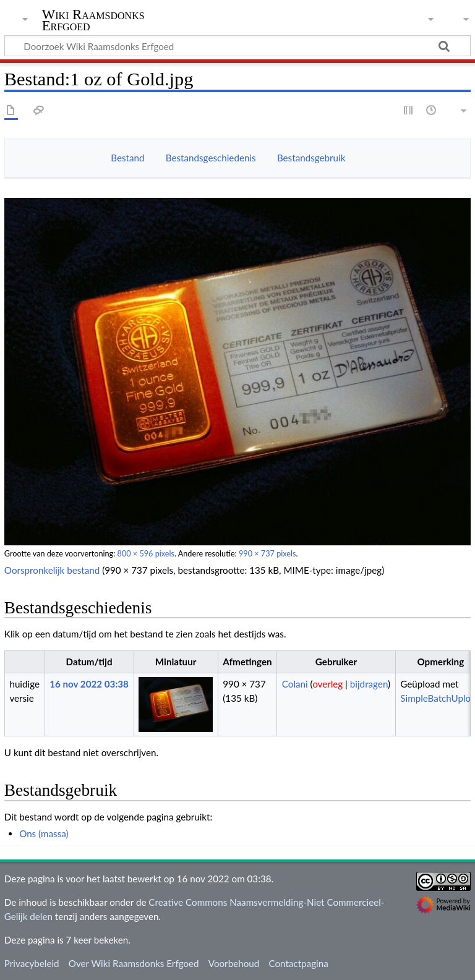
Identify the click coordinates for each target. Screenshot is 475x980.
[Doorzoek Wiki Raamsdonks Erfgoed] (237, 46)
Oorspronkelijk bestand (52, 570)
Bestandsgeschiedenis (211, 158)
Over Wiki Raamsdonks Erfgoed (134, 963)
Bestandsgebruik (311, 158)
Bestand (127, 158)
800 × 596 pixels (146, 554)
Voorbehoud (234, 963)
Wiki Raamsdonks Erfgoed (93, 20)
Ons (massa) (44, 833)
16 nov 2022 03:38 (89, 684)
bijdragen (369, 684)
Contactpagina (298, 963)
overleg (327, 684)
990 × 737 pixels (267, 554)
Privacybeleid (32, 963)
